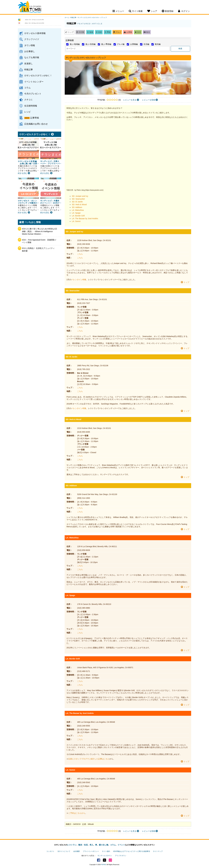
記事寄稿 (35, 118)
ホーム (67, 17)
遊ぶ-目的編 (90, 44)
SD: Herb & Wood (79, 205)
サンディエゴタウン (105, 856)
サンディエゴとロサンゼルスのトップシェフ (92, 17)
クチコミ (29, 100)
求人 (91, 845)
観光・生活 (83, 845)
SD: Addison (77, 207)
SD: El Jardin (77, 202)
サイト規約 (106, 851)
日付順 (81, 32)
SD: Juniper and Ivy (80, 196)
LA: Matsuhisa (78, 210)
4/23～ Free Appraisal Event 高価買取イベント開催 (39, 241)
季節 (109, 32)
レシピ (27, 112)
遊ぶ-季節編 (106, 44)
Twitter (104, 860)
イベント (121, 845)
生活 (139, 32)
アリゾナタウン (121, 856)
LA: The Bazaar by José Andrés (85, 218)
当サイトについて (64, 851)
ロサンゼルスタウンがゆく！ (38, 75)
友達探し (29, 63)
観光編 (158, 44)
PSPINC (104, 865)
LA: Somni (76, 221)
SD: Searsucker (78, 199)
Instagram (110, 860)
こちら (80, 254)
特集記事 (29, 69)
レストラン (72, 845)
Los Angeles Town (30, 7)
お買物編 (134, 44)
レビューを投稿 (150, 100)
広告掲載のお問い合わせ (36, 124)
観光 (148, 32)
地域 (91, 32)
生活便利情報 (31, 106)
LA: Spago (76, 213)
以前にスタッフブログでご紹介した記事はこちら (89, 759)
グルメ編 (121, 44)
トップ (71, 32)
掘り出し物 (104, 845)
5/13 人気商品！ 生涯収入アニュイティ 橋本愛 (39, 250)
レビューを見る (131, 100)
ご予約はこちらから (77, 813)
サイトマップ (158, 851)
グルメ (118, 32)
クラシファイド (32, 39)
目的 (100, 32)
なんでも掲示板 (32, 57)
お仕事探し (30, 51)
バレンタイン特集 (79, 280)
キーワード (71, 49)
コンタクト (50, 851)
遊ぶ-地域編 (75, 44)
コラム (27, 88)
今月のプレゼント (33, 94)
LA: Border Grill (78, 216)
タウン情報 (30, 45)
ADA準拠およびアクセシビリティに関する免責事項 (131, 851)
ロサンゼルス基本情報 (35, 33)
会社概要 (77, 851)
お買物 (129, 32)
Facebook (99, 860)
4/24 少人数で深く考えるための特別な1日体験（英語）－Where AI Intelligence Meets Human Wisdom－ (40, 231)
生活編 (146, 44)
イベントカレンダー (34, 82)
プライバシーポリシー (91, 851)
